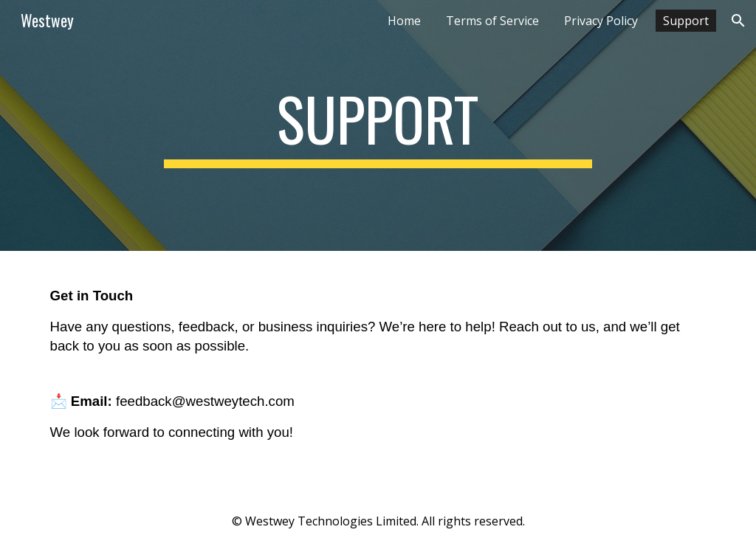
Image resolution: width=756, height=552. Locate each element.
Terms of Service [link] (492, 21)
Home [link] (404, 21)
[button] (738, 21)
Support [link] (686, 21)
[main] (378, 125)
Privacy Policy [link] (601, 21)
